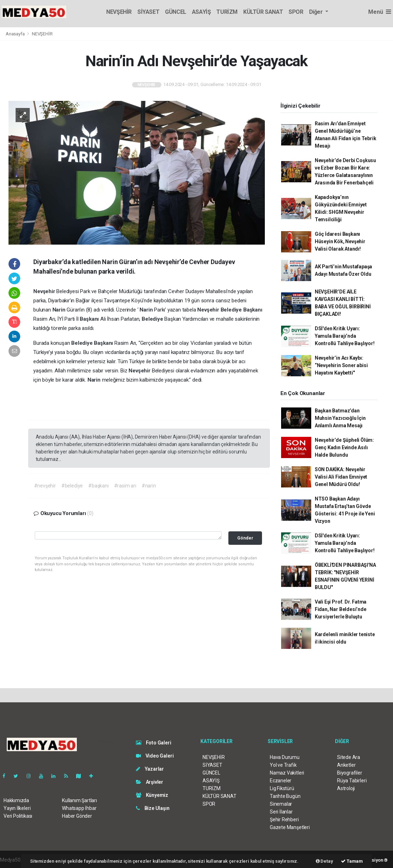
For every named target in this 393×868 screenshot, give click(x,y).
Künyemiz (152, 795)
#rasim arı (125, 486)
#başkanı (98, 486)
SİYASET (148, 12)
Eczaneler (281, 781)
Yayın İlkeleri (17, 808)
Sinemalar (281, 804)
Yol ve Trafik (283, 765)
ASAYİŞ (201, 12)
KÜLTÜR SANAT (263, 12)
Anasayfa (16, 34)
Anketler (346, 765)
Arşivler (150, 782)
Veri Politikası (18, 816)
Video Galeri (155, 756)
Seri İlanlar (281, 812)
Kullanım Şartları (79, 800)
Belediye (232, 310)
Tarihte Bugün (285, 796)
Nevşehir (45, 291)
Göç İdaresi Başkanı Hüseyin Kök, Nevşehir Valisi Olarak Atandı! (340, 241)
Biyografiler (350, 773)
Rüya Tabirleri (352, 781)
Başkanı (253, 310)
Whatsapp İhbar (79, 808)
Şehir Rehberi (284, 820)
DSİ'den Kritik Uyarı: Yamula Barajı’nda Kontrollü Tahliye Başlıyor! (345, 336)
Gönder (245, 538)
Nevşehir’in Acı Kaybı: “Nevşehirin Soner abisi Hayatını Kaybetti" (341, 365)
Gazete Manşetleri (290, 827)
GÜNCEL (176, 12)
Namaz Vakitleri (287, 773)
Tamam (352, 861)
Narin (60, 310)
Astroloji (346, 788)
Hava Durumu (285, 757)
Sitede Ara (349, 757)
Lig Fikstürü (282, 788)
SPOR (296, 12)
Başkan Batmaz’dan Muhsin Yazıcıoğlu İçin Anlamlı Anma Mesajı (340, 418)
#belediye (72, 486)
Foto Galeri (154, 743)
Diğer (317, 12)
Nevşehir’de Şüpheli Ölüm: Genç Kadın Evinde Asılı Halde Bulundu (344, 447)
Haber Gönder (77, 816)
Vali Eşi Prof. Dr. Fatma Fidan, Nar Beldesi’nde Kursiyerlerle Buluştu (341, 609)
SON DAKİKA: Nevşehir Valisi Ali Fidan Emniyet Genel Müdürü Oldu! (341, 477)
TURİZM (227, 12)
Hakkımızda (16, 800)
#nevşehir (45, 486)
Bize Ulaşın (153, 808)
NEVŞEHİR (119, 12)
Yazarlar (150, 769)
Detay (324, 861)
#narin (149, 486)
